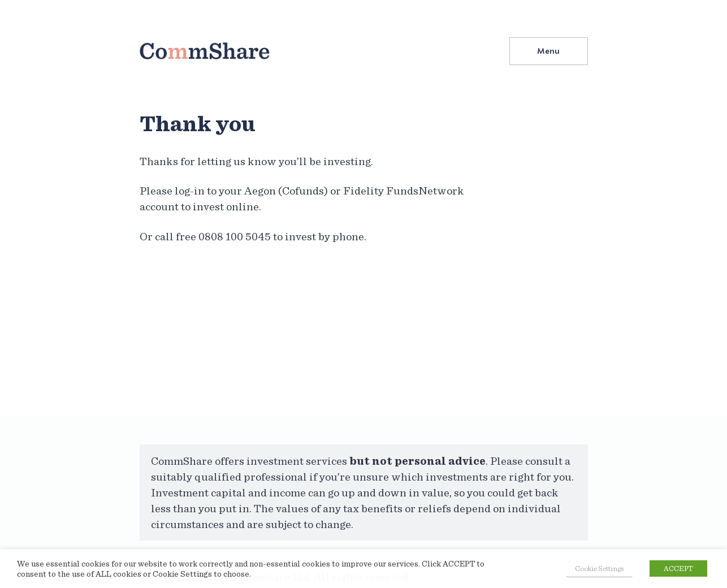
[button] (549, 51)
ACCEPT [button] (678, 568)
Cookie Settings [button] (599, 568)
